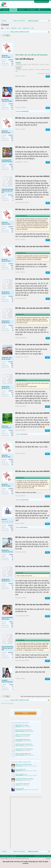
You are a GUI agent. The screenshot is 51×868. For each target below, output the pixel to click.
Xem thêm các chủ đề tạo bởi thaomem (31, 55)
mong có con (26, 28)
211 (12, 556)
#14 (47, 496)
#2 (48, 108)
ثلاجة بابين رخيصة (20, 788)
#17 (47, 598)
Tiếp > (8, 35)
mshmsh (18, 785)
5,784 (12, 106)
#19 (47, 661)
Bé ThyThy (5, 100)
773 (12, 170)
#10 (47, 357)
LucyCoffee (18, 750)
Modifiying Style (5, 856)
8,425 (12, 432)
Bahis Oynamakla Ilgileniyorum (23, 754)
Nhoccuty (5, 426)
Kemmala (18, 736)
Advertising (37, 856)
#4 (48, 162)
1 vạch (7, 28)
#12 (47, 430)
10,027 (12, 527)
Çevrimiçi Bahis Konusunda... (23, 739)
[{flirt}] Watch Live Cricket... (22, 725)
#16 (47, 552)
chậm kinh (14, 28)
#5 (48, 203)
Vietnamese (13, 856)
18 (13, 200)
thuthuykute (19, 111)
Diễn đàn (13, 10)
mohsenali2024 (19, 775)
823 (12, 627)
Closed (18, 63)
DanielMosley (19, 741)
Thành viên (22, 10)
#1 (48, 76)
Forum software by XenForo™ (15, 859)
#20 (47, 679)
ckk (19, 28)
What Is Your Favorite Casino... (23, 735)
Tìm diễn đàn (5, 12)
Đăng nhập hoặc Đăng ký (42, 2)
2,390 (12, 62)
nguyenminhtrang (7, 189)
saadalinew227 (19, 771)
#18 (47, 616)
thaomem (5, 56)
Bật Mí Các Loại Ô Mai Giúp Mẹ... (24, 764)
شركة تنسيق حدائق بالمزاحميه (23, 783)
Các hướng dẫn (31, 10)
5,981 (12, 166)
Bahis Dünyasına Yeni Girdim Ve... (24, 730)
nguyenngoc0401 (7, 618)
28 (13, 302)
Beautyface (5, 550)
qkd (32, 28)
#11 (47, 406)
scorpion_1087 (27, 64)
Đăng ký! (25, 713)
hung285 (4, 680)
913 (12, 109)
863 (12, 436)
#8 (48, 299)
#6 (48, 240)
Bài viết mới (13, 12)
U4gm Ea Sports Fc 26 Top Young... (25, 749)
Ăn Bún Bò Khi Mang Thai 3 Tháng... (25, 779)
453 (12, 298)
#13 (47, 454)
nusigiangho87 (6, 160)
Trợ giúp (48, 856)
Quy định (48, 859)
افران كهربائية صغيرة (20, 769)
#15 (47, 524)
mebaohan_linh (7, 357)
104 (12, 197)
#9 (48, 338)
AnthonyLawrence (20, 731)
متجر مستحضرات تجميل (21, 774)
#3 (48, 129)
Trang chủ (5, 10)
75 (13, 686)
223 (12, 65)
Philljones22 (19, 727)
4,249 (12, 624)
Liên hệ (43, 856)
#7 (48, 272)
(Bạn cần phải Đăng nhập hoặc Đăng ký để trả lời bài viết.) (35, 696)
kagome (4, 519)
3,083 (12, 364)
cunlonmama (19, 766)
